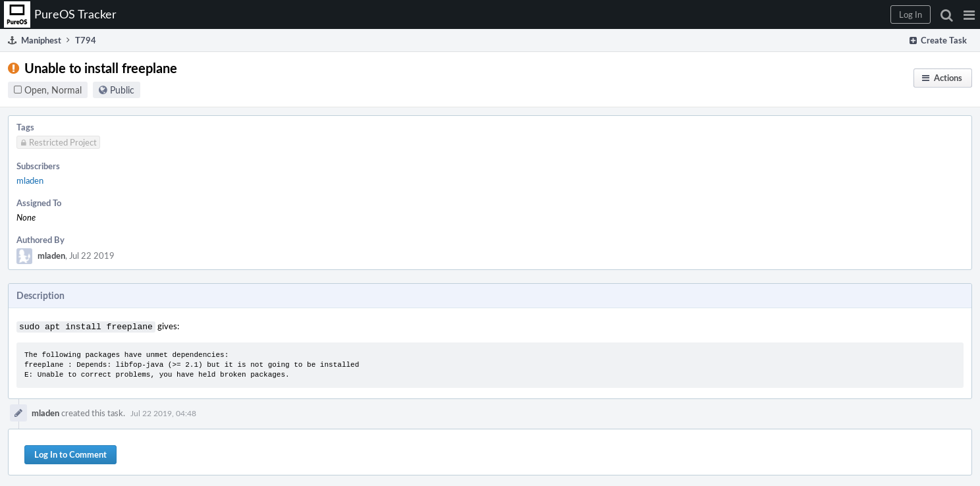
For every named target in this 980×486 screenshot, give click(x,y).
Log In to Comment (70, 453)
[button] (969, 14)
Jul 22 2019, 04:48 (163, 412)
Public (122, 90)
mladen (30, 180)
